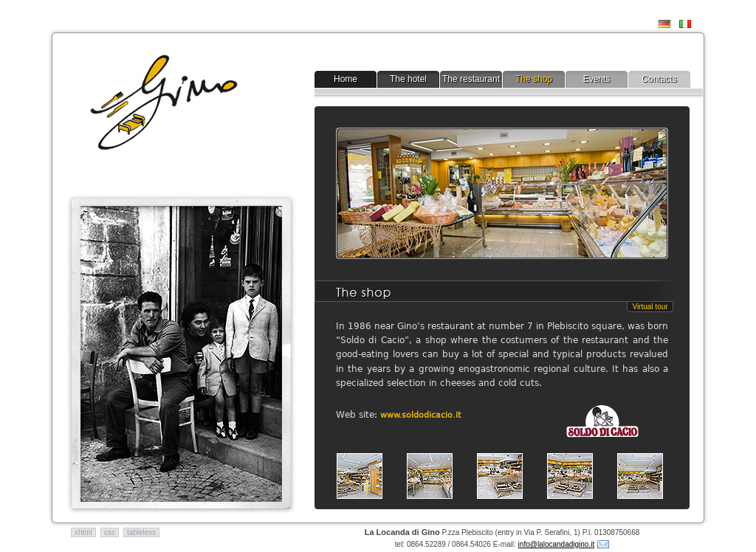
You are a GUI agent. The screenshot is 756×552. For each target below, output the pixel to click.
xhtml (83, 532)
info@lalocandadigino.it (557, 544)
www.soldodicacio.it (420, 415)
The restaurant (471, 79)
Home (346, 79)
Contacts (659, 79)
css (110, 532)
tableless (141, 532)
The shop (534, 79)
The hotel (408, 79)
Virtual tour (650, 307)
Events (597, 79)
